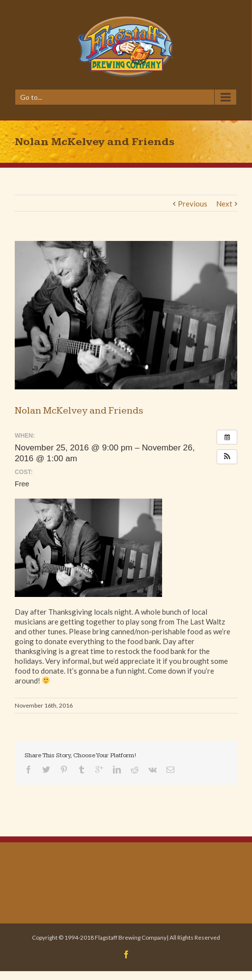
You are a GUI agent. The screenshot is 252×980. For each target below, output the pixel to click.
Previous (193, 204)
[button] (227, 457)
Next (224, 204)
